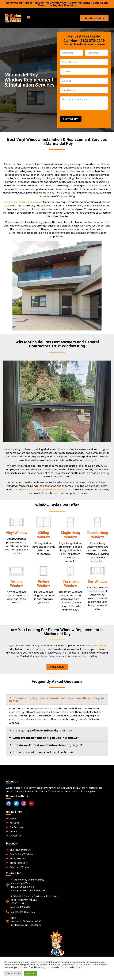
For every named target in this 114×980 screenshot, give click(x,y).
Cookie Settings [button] (13, 973)
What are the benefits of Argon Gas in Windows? (46, 738)
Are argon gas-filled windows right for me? (42, 731)
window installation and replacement (46, 490)
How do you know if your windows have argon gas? (48, 745)
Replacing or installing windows (22, 202)
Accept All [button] (31, 973)
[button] (28, 18)
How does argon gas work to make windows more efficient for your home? (57, 699)
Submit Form (71, 119)
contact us (100, 646)
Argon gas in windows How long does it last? (43, 752)
